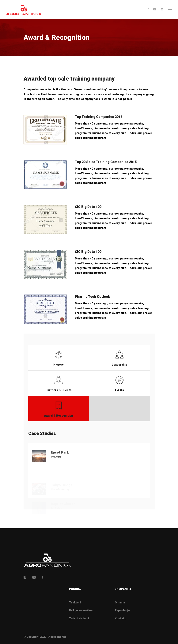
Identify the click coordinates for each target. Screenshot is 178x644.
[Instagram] (162, 10)
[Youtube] (155, 10)
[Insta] (25, 577)
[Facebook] (148, 10)
